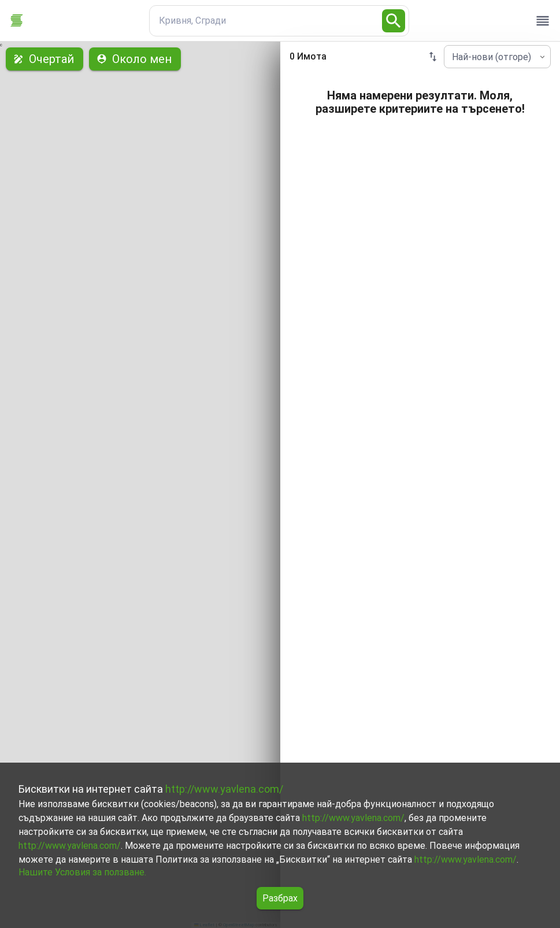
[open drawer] (543, 21)
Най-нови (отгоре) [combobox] (492, 57)
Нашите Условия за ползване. (82, 872)
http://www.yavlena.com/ (224, 789)
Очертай (44, 59)
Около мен (135, 59)
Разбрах (280, 898)
